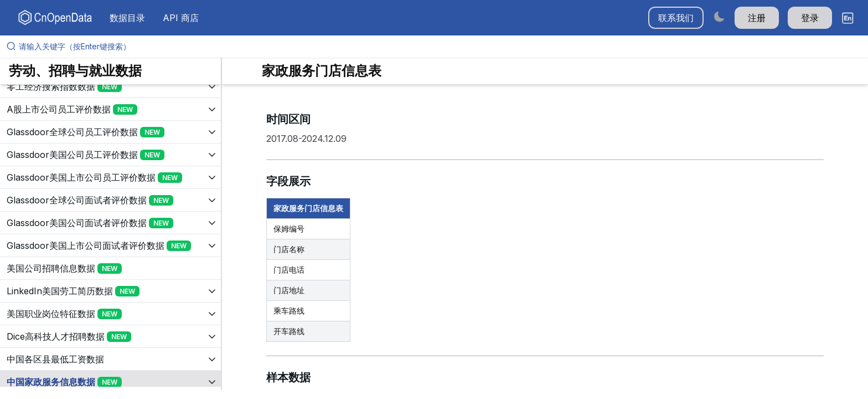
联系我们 (676, 18)
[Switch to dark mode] (719, 16)
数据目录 (127, 18)
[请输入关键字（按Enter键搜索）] (438, 47)
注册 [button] (757, 18)
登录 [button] (810, 18)
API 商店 (181, 18)
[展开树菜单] (110, 86)
